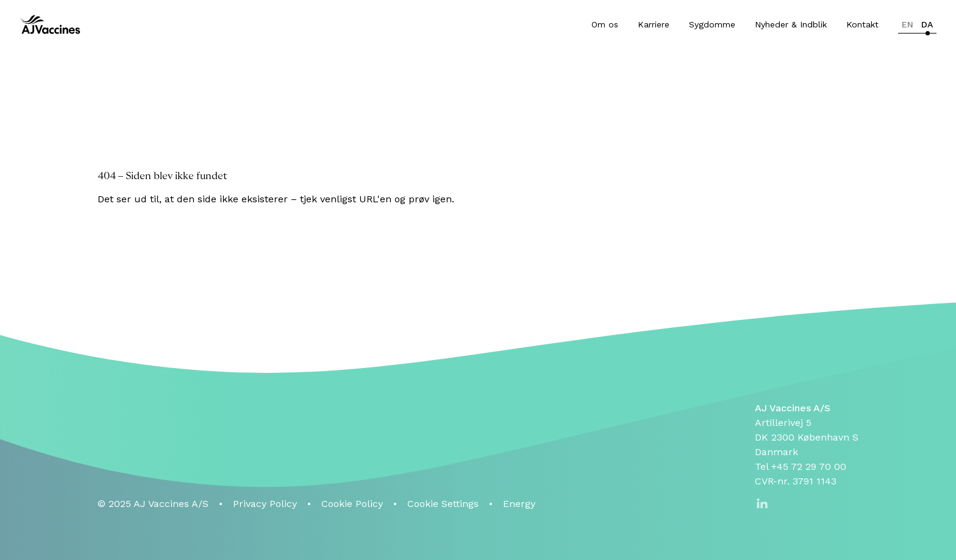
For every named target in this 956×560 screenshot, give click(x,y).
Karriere (654, 24)
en (908, 24)
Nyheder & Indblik (791, 24)
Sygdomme (712, 24)
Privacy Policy (265, 504)
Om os (605, 24)
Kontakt (862, 24)
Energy (519, 504)
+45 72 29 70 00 (809, 466)
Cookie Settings (443, 504)
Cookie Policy (352, 504)
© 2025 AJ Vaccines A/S (153, 504)
